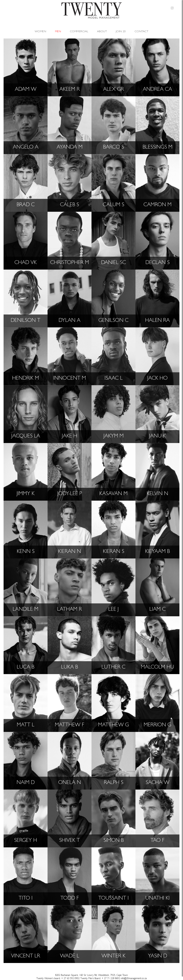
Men (58, 29)
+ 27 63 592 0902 (71, 979)
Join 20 (121, 29)
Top (174, 971)
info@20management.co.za (134, 979)
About (102, 29)
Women (40, 29)
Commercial (79, 29)
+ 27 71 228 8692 (111, 979)
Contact (141, 29)
